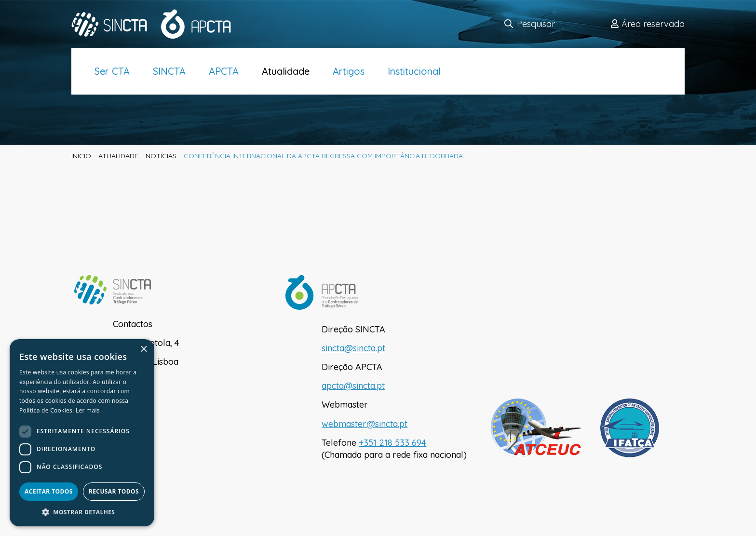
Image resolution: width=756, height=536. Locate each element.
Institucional (414, 71)
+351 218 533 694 (392, 443)
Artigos (349, 71)
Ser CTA (112, 71)
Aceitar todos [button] (49, 491)
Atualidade (286, 71)
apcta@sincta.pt (353, 386)
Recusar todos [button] (114, 491)
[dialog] (82, 433)
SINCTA (169, 71)
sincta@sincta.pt (353, 348)
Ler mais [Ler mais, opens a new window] (88, 410)
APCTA (224, 71)
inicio (81, 156)
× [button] (143, 350)
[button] (82, 512)
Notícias (161, 156)
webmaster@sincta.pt (364, 424)
